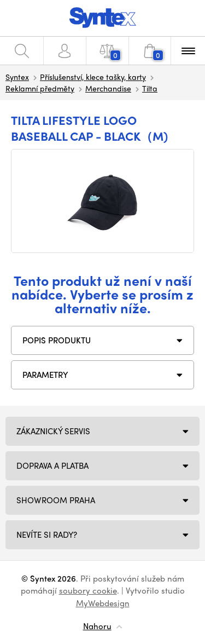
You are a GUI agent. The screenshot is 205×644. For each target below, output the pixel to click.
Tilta (150, 88)
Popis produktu (57, 340)
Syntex (17, 77)
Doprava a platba (52, 465)
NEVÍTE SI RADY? (47, 534)
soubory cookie (88, 590)
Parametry (45, 375)
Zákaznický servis (53, 431)
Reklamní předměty (40, 88)
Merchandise (108, 88)
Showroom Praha (56, 500)
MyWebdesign (103, 603)
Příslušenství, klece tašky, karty (93, 77)
